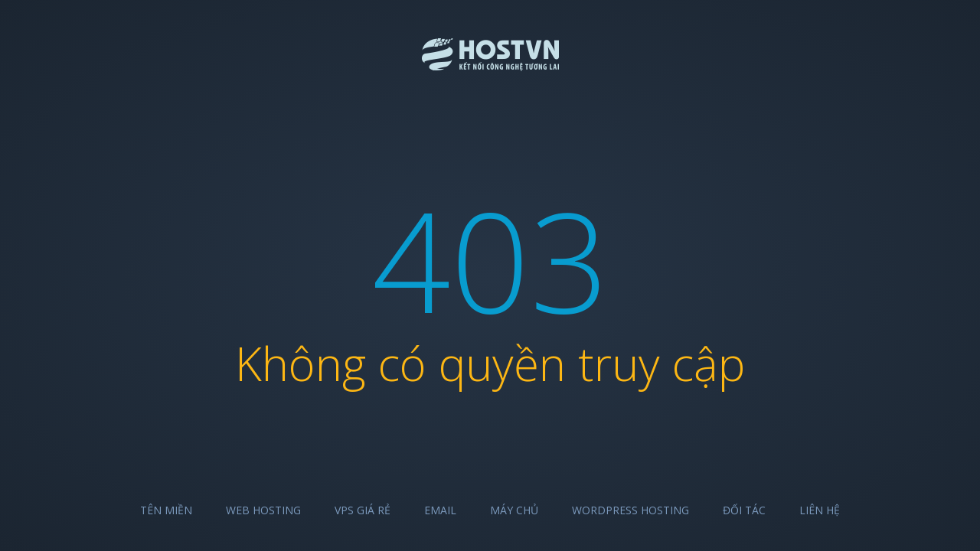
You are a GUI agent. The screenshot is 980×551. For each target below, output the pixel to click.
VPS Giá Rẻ (363, 510)
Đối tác (744, 510)
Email (440, 510)
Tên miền (166, 510)
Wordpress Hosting (630, 510)
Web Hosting (263, 510)
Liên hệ (820, 510)
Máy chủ (514, 510)
